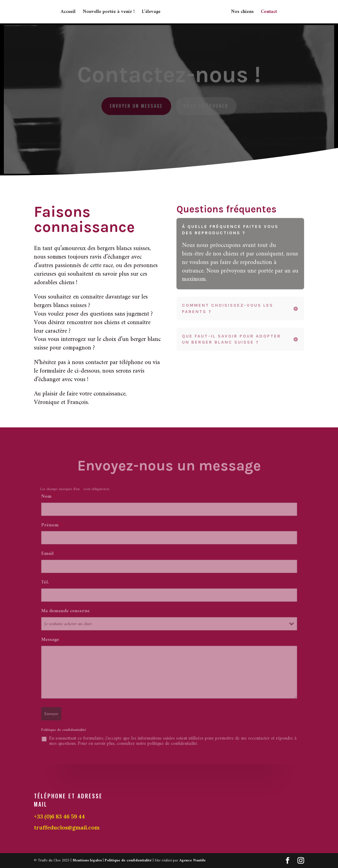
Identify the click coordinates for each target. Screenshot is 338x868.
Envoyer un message (137, 106)
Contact (269, 13)
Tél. (50, 583)
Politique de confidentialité (129, 860)
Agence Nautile (192, 860)
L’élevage (151, 13)
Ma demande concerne (69, 611)
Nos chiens (242, 13)
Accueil (68, 13)
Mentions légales (88, 860)
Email (54, 555)
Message (56, 638)
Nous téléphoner (206, 106)
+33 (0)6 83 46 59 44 (59, 816)
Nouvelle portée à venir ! (109, 13)
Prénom (56, 528)
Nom (53, 500)
